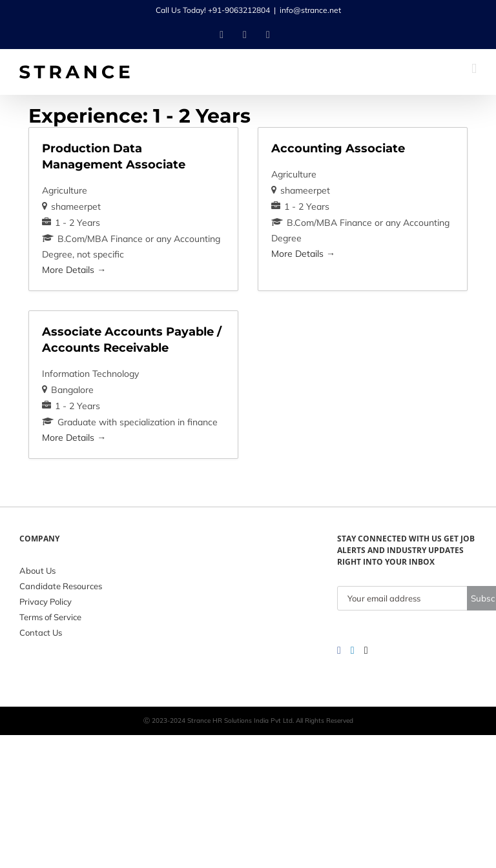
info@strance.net (310, 10)
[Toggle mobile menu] (474, 69)
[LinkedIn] (353, 651)
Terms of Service (50, 617)
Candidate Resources (61, 586)
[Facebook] (339, 651)
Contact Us (41, 632)
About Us (37, 570)
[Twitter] (366, 651)
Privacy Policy (46, 601)
